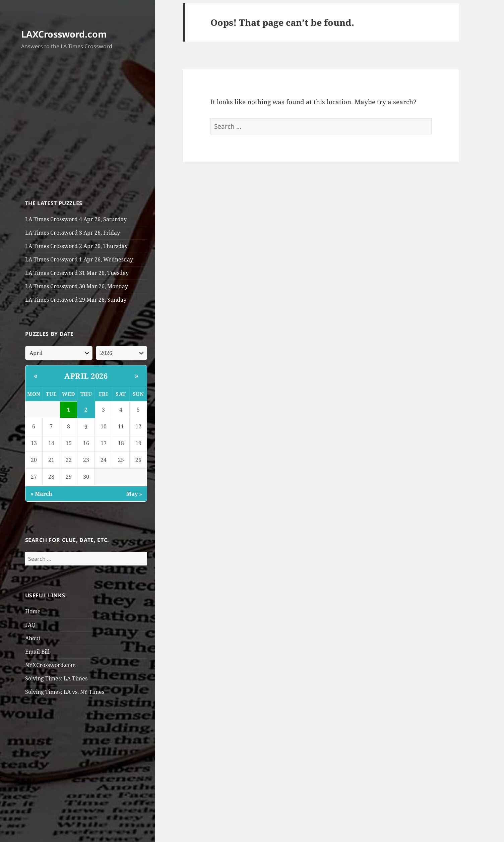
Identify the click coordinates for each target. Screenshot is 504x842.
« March (41, 494)
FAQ (30, 625)
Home (33, 611)
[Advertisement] (86, 126)
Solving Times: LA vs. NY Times (65, 692)
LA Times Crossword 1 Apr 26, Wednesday (79, 259)
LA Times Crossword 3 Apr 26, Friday (73, 233)
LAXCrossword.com (64, 34)
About (33, 638)
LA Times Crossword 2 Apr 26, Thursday (76, 246)
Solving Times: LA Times (56, 678)
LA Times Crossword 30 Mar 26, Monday (77, 286)
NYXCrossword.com (50, 665)
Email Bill (37, 652)
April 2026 (86, 376)
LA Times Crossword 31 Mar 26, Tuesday (77, 273)
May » (134, 494)
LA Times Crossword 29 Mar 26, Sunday (76, 300)
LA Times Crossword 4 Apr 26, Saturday (76, 219)
